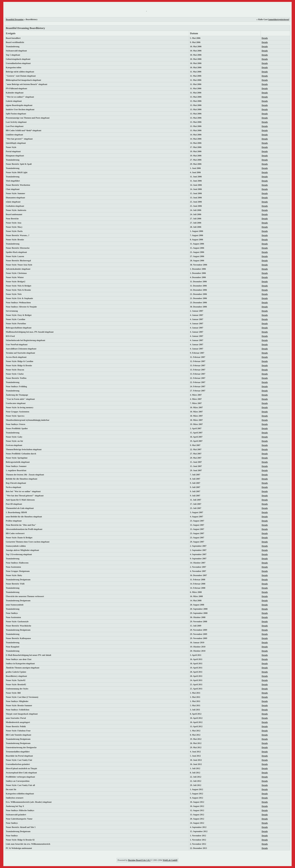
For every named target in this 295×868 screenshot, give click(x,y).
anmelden (273, 19)
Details (265, 38)
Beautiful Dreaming (15, 19)
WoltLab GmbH (170, 860)
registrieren (283, 19)
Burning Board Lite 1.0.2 (139, 860)
